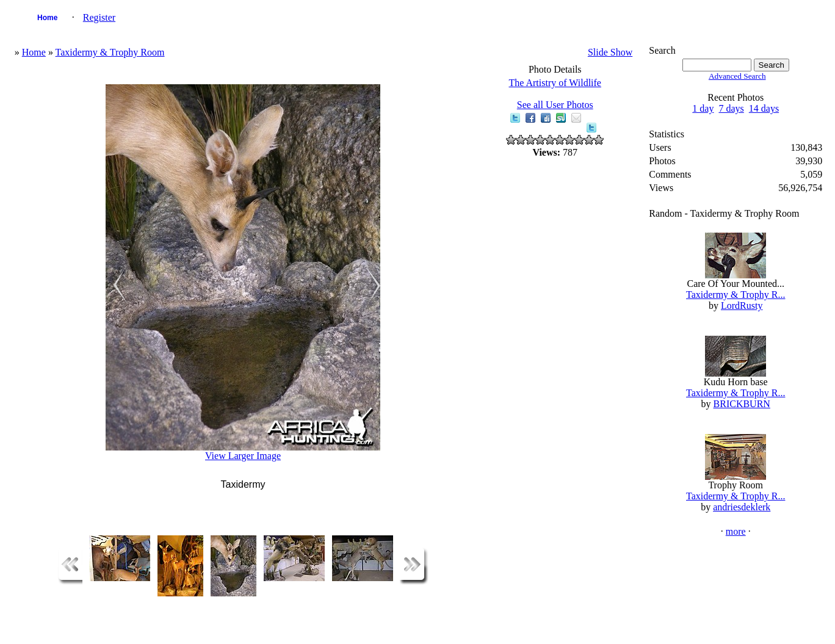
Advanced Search (737, 76)
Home (47, 18)
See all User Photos (555, 105)
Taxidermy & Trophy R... (736, 295)
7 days (731, 108)
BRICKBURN (742, 404)
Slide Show (610, 52)
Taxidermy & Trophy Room (110, 52)
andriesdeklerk (742, 507)
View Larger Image (243, 456)
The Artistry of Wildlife (555, 83)
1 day (703, 108)
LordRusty (742, 306)
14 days (764, 108)
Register (99, 17)
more (736, 531)
